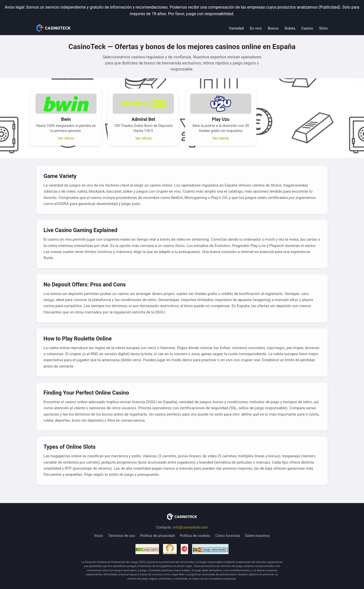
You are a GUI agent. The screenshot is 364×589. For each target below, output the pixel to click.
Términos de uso (122, 536)
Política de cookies (195, 536)
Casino (307, 28)
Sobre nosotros (257, 536)
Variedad (236, 28)
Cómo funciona (228, 536)
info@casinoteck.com (190, 527)
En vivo (256, 28)
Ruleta (290, 28)
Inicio (99, 536)
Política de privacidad (157, 536)
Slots (323, 28)
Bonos (273, 28)
